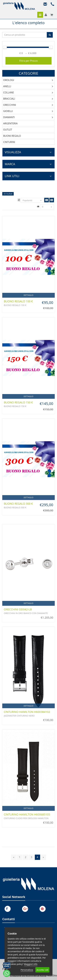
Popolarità (32, 200)
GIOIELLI (8, 111)
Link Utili (28, 176)
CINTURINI (9, 142)
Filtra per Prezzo (28, 61)
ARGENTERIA (10, 123)
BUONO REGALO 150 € (18, 402)
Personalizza (27, 970)
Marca (28, 164)
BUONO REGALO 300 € (18, 504)
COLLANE (9, 92)
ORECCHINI (10, 105)
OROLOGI (9, 80)
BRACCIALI (9, 99)
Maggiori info (31, 964)
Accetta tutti (42, 970)
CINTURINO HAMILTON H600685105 (27, 814)
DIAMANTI (9, 117)
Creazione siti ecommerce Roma (28, 975)
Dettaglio (29, 295)
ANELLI (7, 86)
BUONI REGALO (12, 136)
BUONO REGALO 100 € (18, 301)
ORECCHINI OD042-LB (18, 609)
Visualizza (28, 152)
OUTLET (8, 130)
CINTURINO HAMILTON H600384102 (27, 712)
